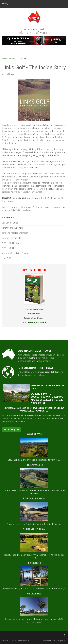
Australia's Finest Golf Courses (15, 253)
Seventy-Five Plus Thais (12, 228)
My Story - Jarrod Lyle (11, 238)
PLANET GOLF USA (10, 243)
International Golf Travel (49, 372)
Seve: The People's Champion (15, 233)
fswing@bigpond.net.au (54, 207)
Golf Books (12, 59)
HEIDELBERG (34, 594)
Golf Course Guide (10, 223)
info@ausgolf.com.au (24, 210)
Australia (33, 358)
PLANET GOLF (8, 248)
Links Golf (22, 59)
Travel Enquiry (11, 430)
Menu (7, 4)
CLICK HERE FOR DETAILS (34, 323)
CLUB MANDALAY (34, 529)
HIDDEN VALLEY (34, 465)
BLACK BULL (34, 563)
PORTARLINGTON (34, 499)
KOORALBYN (34, 434)
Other (4, 59)
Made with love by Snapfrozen (55, 641)
